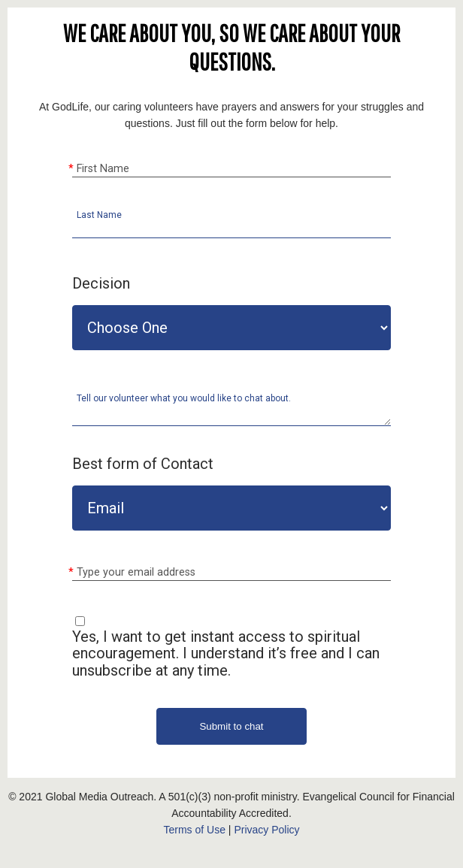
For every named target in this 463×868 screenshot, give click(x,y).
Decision (101, 283)
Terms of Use (194, 830)
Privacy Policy (266, 830)
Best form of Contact (143, 464)
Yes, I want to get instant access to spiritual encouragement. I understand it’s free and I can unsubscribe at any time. (226, 653)
